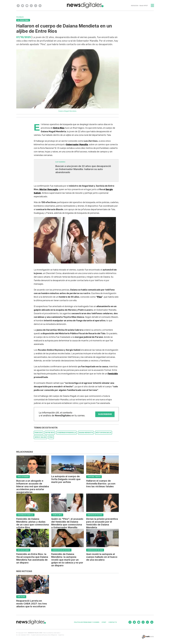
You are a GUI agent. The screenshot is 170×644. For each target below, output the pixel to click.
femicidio (113, 374)
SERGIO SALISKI (40, 437)
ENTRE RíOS (50, 433)
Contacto (113, 622)
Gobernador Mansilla (77, 145)
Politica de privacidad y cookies (87, 622)
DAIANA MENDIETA (86, 433)
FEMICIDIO (39, 433)
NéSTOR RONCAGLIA (103, 433)
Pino (99, 297)
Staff (104, 622)
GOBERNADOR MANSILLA (67, 433)
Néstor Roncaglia (49, 189)
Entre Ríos (59, 128)
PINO (51, 437)
